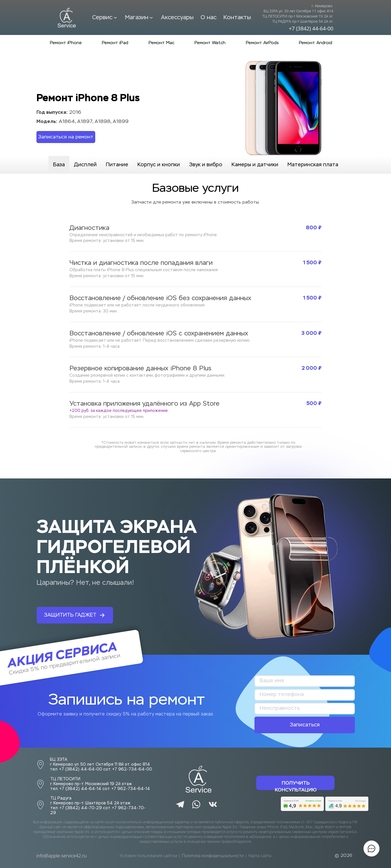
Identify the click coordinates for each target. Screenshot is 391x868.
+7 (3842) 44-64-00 (311, 28)
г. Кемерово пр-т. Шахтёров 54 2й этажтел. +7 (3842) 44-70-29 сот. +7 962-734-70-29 (98, 804)
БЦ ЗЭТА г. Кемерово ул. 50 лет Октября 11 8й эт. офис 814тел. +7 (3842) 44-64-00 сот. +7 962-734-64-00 (101, 765)
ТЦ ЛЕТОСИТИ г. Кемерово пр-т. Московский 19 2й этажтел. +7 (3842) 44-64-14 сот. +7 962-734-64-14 (100, 784)
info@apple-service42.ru (62, 856)
